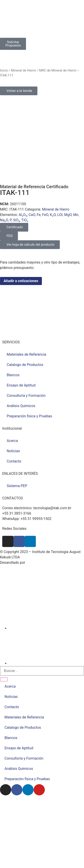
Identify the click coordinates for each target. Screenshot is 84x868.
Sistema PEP (17, 486)
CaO (32, 215)
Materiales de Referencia (26, 354)
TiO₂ (25, 220)
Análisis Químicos (21, 406)
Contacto (14, 461)
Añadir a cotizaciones (21, 281)
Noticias (13, 451)
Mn (76, 215)
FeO (45, 215)
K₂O (53, 215)
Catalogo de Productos (25, 365)
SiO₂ (16, 220)
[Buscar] (4, 679)
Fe (39, 215)
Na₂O (4, 220)
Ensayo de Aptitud (21, 385)
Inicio (4, 70)
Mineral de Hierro (24, 70)
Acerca (12, 441)
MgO (68, 215)
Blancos (13, 375)
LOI (60, 215)
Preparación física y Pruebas (29, 416)
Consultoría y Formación (26, 396)
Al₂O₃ (23, 215)
